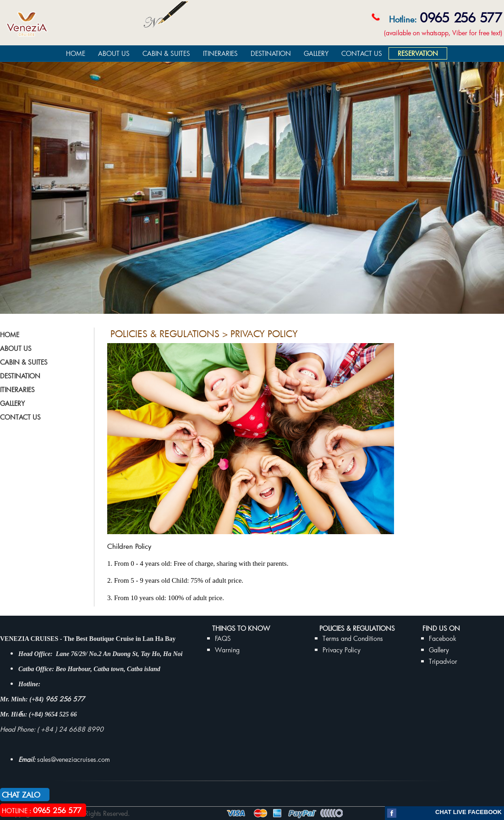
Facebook (443, 638)
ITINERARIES (220, 53)
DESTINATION (271, 53)
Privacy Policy (342, 650)
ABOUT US (114, 53)
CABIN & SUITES (166, 53)
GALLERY (316, 53)
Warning (227, 650)
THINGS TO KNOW (241, 628)
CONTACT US (362, 53)
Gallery (439, 650)
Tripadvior (443, 661)
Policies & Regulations (357, 628)
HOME (76, 53)
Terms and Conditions (353, 638)
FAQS (223, 638)
